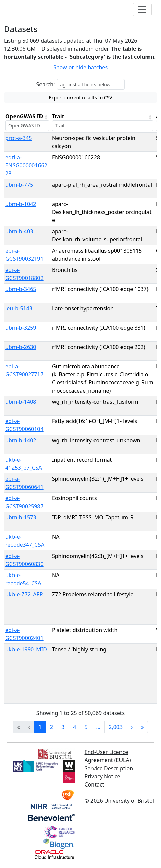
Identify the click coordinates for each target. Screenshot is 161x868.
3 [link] (63, 727)
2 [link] (51, 727)
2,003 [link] (116, 727)
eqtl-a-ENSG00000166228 (26, 165)
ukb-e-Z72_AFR (24, 594)
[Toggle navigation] (142, 9)
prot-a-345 (19, 138)
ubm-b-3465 (21, 289)
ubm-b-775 (19, 185)
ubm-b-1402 (21, 440)
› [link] (132, 727)
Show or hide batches (80, 67)
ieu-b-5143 (19, 308)
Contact (95, 784)
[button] (46, 117)
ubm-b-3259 (21, 328)
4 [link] (74, 727)
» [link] (142, 727)
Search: (46, 84)
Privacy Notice (103, 776)
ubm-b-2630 (21, 347)
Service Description (109, 768)
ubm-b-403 (19, 231)
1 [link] (40, 727)
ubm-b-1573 (21, 517)
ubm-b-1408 (21, 402)
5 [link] (86, 727)
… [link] (98, 727)
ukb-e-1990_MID (26, 649)
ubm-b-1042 (21, 204)
